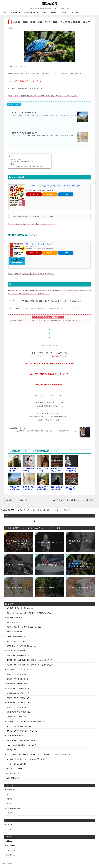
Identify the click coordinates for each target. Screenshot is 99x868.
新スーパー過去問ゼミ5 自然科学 (39, 244)
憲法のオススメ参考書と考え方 (17, 707)
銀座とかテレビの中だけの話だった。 (18, 565)
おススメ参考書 (16, 159)
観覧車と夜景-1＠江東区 (14, 622)
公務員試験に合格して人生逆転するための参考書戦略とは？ (26, 721)
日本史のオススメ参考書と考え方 (24, 113)
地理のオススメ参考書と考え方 (17, 674)
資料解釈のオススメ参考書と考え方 (80, 587)
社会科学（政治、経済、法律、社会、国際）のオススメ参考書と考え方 (73, 500)
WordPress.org (11, 855)
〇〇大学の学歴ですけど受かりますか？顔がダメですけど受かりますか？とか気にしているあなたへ (39, 754)
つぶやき (9, 825)
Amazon (50, 194)
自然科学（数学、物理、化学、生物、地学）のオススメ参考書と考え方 (81, 565)
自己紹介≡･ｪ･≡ (15, 12)
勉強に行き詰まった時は (14, 769)
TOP (9, 510)
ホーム (4, 12)
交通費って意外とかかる (14, 632)
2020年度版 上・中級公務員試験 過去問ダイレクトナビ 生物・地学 (53, 186)
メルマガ (54, 12)
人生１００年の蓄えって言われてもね (19, 726)
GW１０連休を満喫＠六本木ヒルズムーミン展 (21, 745)
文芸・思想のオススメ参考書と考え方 (16, 500)
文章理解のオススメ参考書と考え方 (18, 688)
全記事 (44, 12)
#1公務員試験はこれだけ (14, 778)
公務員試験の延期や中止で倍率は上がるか (81, 542)
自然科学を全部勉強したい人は (23, 161)
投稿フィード (11, 846)
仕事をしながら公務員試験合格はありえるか (21, 740)
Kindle (66, 194)
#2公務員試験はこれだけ (14, 773)
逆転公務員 (50, 3)
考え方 (13, 164)
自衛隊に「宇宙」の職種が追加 (17, 717)
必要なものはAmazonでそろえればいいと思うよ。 (23, 731)
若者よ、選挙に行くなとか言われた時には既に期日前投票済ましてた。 (29, 613)
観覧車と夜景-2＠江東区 (14, 617)
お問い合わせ (75, 12)
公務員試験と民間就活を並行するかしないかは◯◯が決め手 (26, 759)
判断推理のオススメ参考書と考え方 (49, 587)
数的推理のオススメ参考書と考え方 (18, 703)
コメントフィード (12, 850)
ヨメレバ (34, 188)
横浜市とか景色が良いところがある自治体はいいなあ (24, 627)
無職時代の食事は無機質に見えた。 (18, 636)
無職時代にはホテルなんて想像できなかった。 (22, 646)
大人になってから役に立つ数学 (17, 764)
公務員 (11, 28)
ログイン (9, 841)
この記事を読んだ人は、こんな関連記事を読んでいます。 (32, 166)
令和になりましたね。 (14, 750)
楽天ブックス (34, 194)
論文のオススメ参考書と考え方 (47, 565)
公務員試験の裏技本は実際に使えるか (50, 542)
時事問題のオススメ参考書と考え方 (18, 655)
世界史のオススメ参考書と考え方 (24, 133)
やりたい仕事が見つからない (16, 736)
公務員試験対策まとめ (31, 12)
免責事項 (63, 12)
